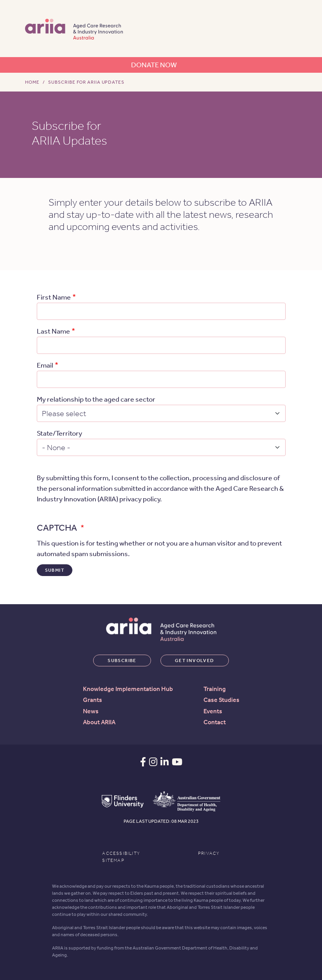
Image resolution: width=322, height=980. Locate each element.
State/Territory (59, 433)
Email (45, 365)
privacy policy (140, 499)
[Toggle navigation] (288, 29)
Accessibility (121, 853)
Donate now (154, 65)
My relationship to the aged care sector (96, 399)
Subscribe (122, 661)
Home (32, 82)
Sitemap (113, 860)
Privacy (209, 853)
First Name (54, 297)
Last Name (53, 331)
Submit (55, 570)
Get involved (195, 661)
